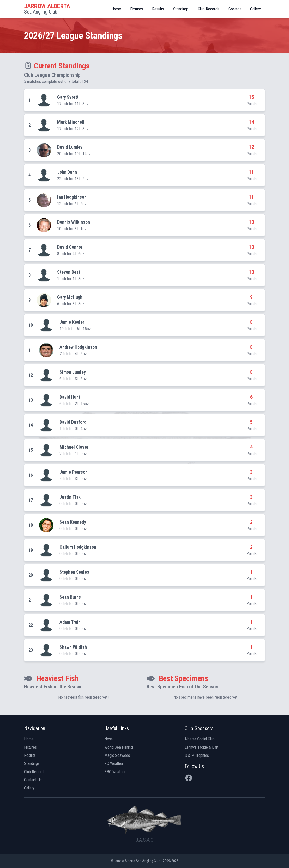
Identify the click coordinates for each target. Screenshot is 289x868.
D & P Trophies (197, 755)
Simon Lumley (73, 372)
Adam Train (70, 622)
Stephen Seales (74, 572)
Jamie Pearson (74, 472)
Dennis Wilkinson (74, 222)
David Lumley (70, 147)
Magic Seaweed (117, 755)
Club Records (209, 9)
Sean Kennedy (73, 522)
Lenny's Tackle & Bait (201, 747)
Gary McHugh (70, 297)
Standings (181, 9)
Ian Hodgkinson (72, 197)
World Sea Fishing (119, 747)
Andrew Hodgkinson (78, 347)
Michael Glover (74, 447)
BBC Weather (115, 772)
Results (158, 9)
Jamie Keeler (72, 322)
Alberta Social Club (200, 739)
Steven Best (69, 272)
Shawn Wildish (73, 647)
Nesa (109, 739)
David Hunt (70, 397)
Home (116, 9)
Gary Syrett (68, 97)
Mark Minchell (71, 122)
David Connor (70, 247)
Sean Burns (70, 597)
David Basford (73, 422)
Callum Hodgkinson (78, 547)
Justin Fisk (70, 497)
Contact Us (33, 780)
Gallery (256, 9)
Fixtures (137, 9)
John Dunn (67, 172)
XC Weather (114, 764)
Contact (235, 9)
